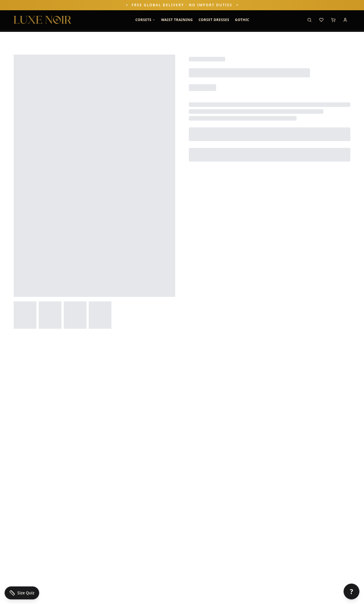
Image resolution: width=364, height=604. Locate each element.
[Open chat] (351, 591)
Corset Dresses (214, 20)
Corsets (145, 20)
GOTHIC (242, 20)
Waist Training (177, 20)
